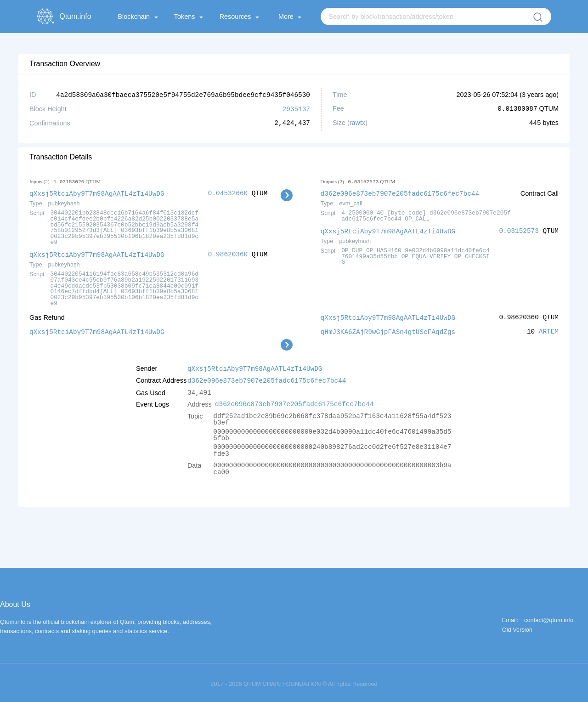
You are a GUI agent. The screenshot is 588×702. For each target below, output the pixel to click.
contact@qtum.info (549, 617)
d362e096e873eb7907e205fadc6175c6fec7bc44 (400, 192)
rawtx (357, 122)
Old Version (517, 626)
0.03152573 (519, 229)
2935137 (296, 108)
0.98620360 (228, 253)
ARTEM (549, 329)
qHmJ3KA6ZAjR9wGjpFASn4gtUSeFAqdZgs (388, 329)
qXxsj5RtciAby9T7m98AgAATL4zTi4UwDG (97, 192)
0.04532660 (228, 192)
